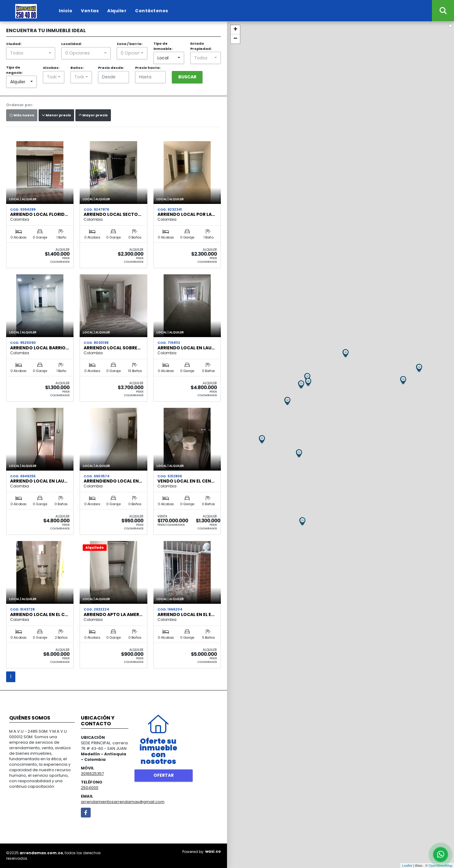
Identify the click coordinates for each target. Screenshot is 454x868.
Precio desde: (111, 68)
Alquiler (117, 11)
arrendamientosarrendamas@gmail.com (123, 802)
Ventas (90, 11)
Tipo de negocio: (14, 70)
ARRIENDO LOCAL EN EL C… (39, 614)
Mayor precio (93, 115)
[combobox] (31, 53)
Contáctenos (152, 11)
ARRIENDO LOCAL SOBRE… (112, 348)
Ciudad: (14, 44)
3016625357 (92, 774)
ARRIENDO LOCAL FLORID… (39, 214)
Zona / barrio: (130, 44)
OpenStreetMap (441, 866)
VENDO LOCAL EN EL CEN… (186, 481)
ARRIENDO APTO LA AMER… (113, 614)
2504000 (90, 788)
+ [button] (235, 30)
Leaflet (407, 866)
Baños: (77, 68)
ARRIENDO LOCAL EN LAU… (186, 348)
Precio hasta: (148, 68)
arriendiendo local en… (113, 481)
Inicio (66, 11)
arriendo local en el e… (186, 614)
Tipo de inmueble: (163, 46)
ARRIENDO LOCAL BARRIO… (40, 348)
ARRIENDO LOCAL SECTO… (112, 214)
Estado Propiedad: (201, 46)
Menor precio (56, 115)
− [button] (235, 39)
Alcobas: (51, 68)
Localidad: (72, 44)
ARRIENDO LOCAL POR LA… (186, 214)
